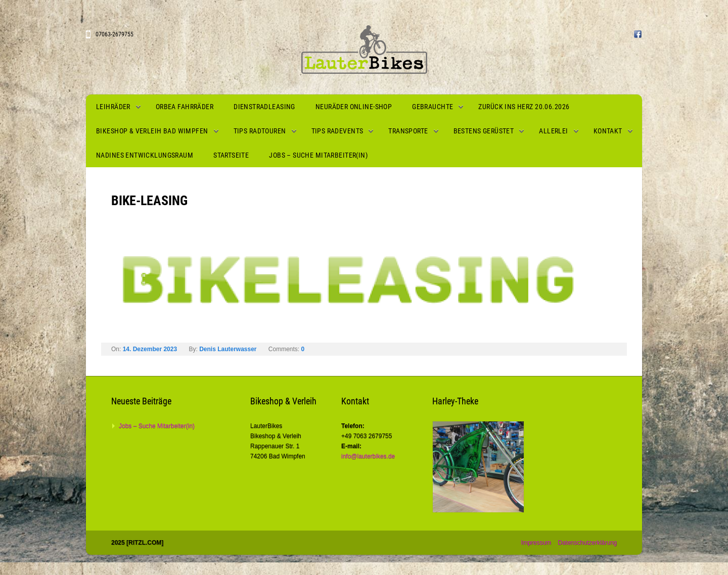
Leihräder (113, 107)
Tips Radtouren (260, 131)
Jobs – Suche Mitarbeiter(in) (318, 155)
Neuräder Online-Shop (354, 107)
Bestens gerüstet (484, 131)
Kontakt (608, 131)
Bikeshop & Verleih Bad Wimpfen (152, 131)
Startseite (231, 155)
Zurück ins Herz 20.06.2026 (524, 107)
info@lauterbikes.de (368, 456)
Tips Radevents (337, 131)
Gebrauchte (433, 107)
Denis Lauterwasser (228, 349)
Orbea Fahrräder (185, 107)
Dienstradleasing (264, 107)
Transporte (408, 131)
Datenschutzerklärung (587, 543)
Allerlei (553, 131)
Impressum (536, 543)
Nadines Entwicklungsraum (145, 155)
